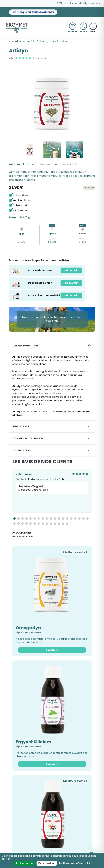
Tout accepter (24, 863)
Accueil (13, 41)
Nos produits (28, 41)
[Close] (99, 4)
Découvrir (71, 270)
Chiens (43, 41)
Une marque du (33, 12)
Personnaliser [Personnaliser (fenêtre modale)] (47, 863)
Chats (52, 41)
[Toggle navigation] (93, 26)
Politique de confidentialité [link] (75, 863)
